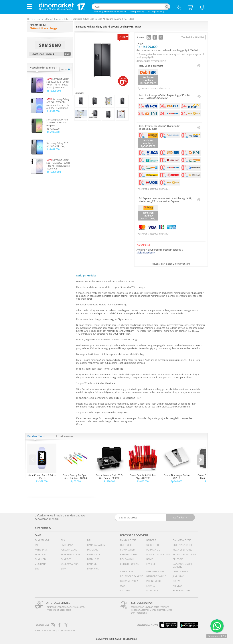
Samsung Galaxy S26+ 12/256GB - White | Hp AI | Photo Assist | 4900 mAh (58, 164)
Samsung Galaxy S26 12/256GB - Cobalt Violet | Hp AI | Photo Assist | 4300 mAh (58, 83)
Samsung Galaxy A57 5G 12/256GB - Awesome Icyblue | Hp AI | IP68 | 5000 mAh (58, 104)
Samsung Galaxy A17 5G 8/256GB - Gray (57, 145)
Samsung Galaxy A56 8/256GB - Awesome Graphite (57, 122)
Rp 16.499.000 (54, 91)
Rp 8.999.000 (53, 111)
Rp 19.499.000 (54, 172)
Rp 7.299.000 (53, 129)
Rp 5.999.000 (53, 132)
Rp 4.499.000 (53, 149)
